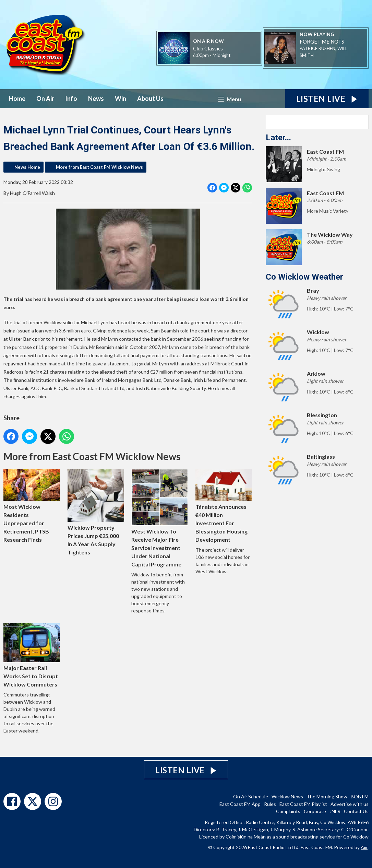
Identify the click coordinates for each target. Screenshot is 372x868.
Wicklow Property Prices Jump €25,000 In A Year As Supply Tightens (96, 512)
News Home (27, 167)
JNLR (335, 811)
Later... (278, 138)
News (96, 98)
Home (17, 98)
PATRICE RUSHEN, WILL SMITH (323, 52)
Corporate (315, 811)
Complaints (288, 811)
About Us (150, 98)
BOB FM (360, 796)
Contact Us (356, 811)
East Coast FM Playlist (303, 804)
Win (121, 98)
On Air (45, 98)
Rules (270, 804)
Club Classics (208, 48)
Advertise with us (350, 804)
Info (71, 98)
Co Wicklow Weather (304, 277)
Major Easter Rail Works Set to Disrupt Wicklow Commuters (32, 655)
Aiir (364, 847)
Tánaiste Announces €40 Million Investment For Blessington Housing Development (224, 506)
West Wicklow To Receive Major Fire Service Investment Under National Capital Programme (160, 518)
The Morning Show (327, 796)
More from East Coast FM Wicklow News (99, 167)
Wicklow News (287, 796)
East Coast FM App (240, 804)
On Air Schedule (251, 796)
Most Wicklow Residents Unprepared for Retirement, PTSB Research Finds (32, 506)
